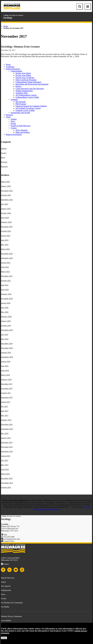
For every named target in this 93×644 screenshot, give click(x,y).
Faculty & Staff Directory (21, 126)
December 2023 (7, 227)
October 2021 (6, 281)
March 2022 (5, 272)
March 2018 (5, 375)
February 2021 (6, 294)
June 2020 (5, 308)
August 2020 (6, 303)
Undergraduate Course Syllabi (27, 97)
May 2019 (5, 339)
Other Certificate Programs (26, 80)
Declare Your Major (23, 73)
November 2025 (7, 191)
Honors (18, 86)
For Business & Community (12, 603)
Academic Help (22, 93)
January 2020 (6, 321)
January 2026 (6, 186)
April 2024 (5, 218)
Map (5, 535)
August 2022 (6, 263)
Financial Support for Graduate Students (31, 106)
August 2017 (6, 402)
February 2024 (6, 222)
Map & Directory (8, 578)
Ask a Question (21, 130)
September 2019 (7, 330)
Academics (10, 67)
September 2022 (7, 258)
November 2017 (7, 388)
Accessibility (6, 620)
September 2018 (7, 357)
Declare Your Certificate (25, 78)
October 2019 (6, 326)
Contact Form (9, 541)
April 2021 (5, 290)
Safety (3, 582)
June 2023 (5, 240)
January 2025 (6, 209)
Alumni (14, 119)
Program (4, 162)
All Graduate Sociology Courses (28, 108)
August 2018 (6, 361)
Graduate (14, 99)
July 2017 (5, 406)
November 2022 (7, 254)
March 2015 (5, 474)
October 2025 (6, 195)
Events (13, 124)
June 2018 (5, 366)
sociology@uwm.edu (12, 539)
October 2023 (6, 231)
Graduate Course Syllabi (25, 110)
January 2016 (6, 438)
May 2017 (5, 415)
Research (9, 115)
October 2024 (6, 213)
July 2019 (5, 335)
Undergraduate (16, 71)
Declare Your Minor (23, 75)
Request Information (14, 134)
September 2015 (7, 451)
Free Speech (6, 586)
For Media (5, 607)
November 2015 (7, 447)
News (13, 121)
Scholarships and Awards (20, 113)
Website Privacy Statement (11, 616)
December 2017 (7, 384)
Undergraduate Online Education (28, 82)
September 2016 (7, 429)
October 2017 (6, 393)
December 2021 (7, 276)
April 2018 (5, 370)
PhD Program (21, 104)
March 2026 (5, 182)
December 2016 (7, 424)
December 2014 (7, 478)
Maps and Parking (23, 132)
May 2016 (5, 433)
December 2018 (7, 344)
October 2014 (6, 487)
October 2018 (6, 352)
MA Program (21, 102)
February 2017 (6, 420)
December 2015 (7, 442)
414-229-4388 (9, 537)
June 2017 (5, 411)
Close (4, 638)
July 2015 (5, 460)
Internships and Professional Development (32, 84)
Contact (14, 128)
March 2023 (5, 249)
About (8, 117)
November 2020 (7, 299)
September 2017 (7, 397)
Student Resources (13, 69)
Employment (6, 590)
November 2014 (7, 483)
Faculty (4, 153)
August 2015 (6, 456)
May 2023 (5, 245)
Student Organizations (24, 91)
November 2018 (7, 348)
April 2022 (5, 267)
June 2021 (5, 285)
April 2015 (5, 469)
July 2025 (5, 204)
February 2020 (6, 317)
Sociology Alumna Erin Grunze (20, 47)
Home (6, 26)
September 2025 (7, 200)
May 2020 (5, 312)
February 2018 (6, 379)
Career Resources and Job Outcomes (30, 89)
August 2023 (6, 236)
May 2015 (5, 465)
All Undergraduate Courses (26, 95)
